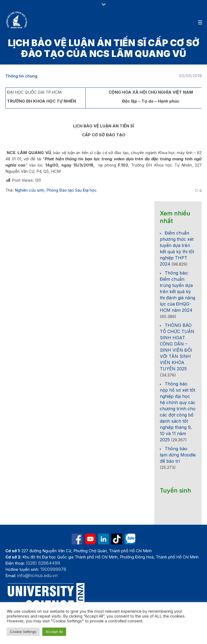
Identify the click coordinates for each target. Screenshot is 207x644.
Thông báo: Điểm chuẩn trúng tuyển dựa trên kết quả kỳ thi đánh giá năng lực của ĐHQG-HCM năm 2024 (177, 292)
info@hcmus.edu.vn (37, 575)
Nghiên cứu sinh (30, 190)
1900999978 (53, 569)
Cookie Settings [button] (23, 632)
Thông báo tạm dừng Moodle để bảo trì (178, 455)
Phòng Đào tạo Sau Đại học (72, 190)
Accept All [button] (54, 632)
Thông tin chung (21, 76)
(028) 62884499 (43, 563)
